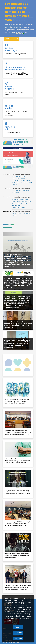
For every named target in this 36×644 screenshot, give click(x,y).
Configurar (18, 639)
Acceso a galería (11, 39)
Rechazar (18, 633)
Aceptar (18, 627)
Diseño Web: (11, 642)
